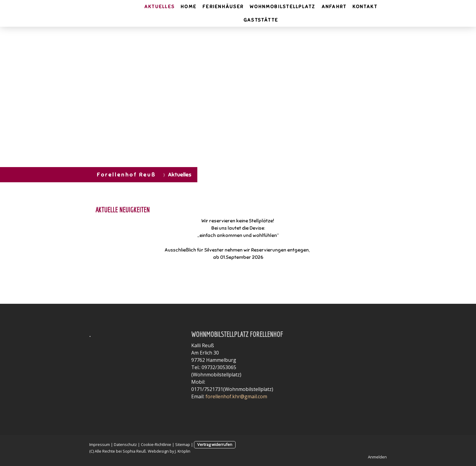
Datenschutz (125, 444)
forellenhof (218, 396)
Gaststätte (261, 20)
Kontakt (365, 7)
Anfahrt (334, 7)
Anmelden (377, 457)
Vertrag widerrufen (215, 444)
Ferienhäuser (223, 7)
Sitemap (183, 444)
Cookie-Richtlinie (156, 444)
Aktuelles (159, 7)
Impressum (100, 444)
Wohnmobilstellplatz (282, 7)
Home (189, 7)
